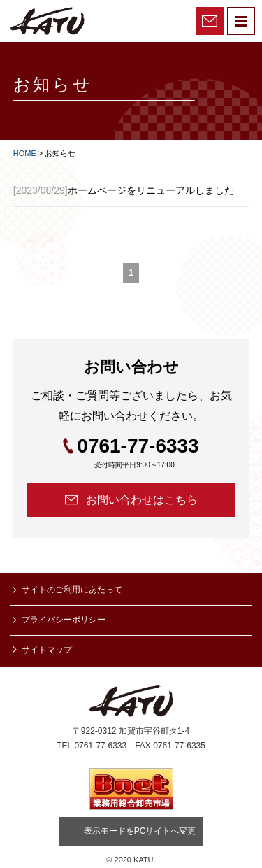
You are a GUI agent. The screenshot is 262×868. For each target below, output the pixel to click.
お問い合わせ (210, 21)
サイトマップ (47, 650)
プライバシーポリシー (64, 620)
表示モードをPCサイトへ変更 (140, 831)
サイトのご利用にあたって (72, 590)
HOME (25, 153)
